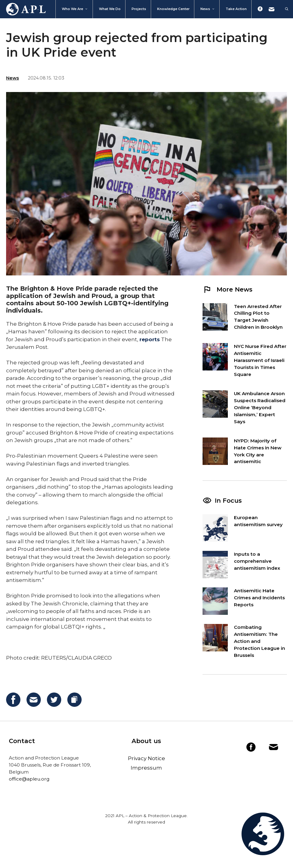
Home (23, 9)
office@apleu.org (29, 779)
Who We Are (75, 9)
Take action (236, 9)
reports (150, 339)
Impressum (146, 768)
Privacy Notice (146, 758)
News (208, 9)
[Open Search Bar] (284, 9)
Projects (139, 9)
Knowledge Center (173, 9)
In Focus (228, 501)
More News (228, 289)
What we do (110, 9)
